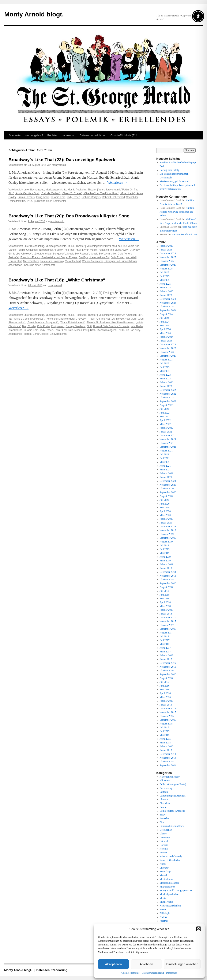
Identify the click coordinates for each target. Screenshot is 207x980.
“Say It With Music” (87, 250)
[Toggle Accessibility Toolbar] (198, 16)
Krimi (163, 864)
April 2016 (165, 693)
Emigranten (58, 326)
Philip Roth (89, 330)
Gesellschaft (166, 830)
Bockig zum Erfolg (169, 170)
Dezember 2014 (168, 754)
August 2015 (166, 724)
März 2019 (165, 561)
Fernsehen (165, 818)
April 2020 (165, 511)
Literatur (164, 868)
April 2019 (165, 557)
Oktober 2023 (167, 352)
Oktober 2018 (167, 580)
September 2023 (168, 356)
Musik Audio (166, 902)
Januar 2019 (166, 568)
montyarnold (59, 165)
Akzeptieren (113, 964)
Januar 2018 (166, 614)
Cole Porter (44, 326)
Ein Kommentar (59, 334)
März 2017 (165, 652)
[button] (199, 929)
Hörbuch (164, 841)
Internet (164, 853)
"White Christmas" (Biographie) (36, 250)
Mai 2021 (165, 462)
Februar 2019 (166, 564)
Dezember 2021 (168, 435)
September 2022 (168, 401)
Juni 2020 (165, 504)
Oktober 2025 (167, 261)
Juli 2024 (164, 318)
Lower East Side (64, 330)
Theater (92, 190)
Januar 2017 (166, 659)
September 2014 (168, 765)
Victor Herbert (73, 261)
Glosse (163, 834)
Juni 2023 (165, 367)
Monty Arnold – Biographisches (176, 890)
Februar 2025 (166, 291)
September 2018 (168, 583)
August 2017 (166, 633)
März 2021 (165, 470)
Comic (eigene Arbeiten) (172, 811)
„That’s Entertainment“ (72, 323)
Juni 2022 (165, 413)
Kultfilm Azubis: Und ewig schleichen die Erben (177, 212)
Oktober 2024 (167, 307)
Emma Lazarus (26, 197)
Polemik (164, 921)
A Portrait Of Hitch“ (170, 777)
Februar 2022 (166, 428)
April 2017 (165, 648)
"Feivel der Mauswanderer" (61, 319)
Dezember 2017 (168, 617)
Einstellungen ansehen (182, 964)
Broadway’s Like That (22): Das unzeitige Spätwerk (62, 160)
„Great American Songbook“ (49, 254)
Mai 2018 (165, 598)
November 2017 (168, 621)
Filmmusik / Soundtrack (172, 826)
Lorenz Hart (15, 261)
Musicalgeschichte (56, 190)
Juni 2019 (165, 549)
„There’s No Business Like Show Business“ (110, 323)
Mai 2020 (165, 507)
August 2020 (166, 496)
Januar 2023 (166, 386)
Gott (89, 326)
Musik (71, 190)
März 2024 (165, 333)
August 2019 (166, 542)
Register (52, 135)
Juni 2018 (165, 595)
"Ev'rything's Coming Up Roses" (26, 319)
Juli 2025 (164, 272)
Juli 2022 (164, 409)
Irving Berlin (43, 197)
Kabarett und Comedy (171, 856)
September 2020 (168, 492)
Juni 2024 (165, 322)
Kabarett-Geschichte (170, 860)
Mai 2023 (165, 371)
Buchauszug (37, 190)
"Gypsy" (82, 319)
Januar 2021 (166, 477)
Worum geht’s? (34, 135)
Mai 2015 (165, 735)
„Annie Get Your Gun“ (27, 193)
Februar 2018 (166, 610)
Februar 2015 (166, 746)
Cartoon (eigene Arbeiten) (173, 796)
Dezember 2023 (168, 344)
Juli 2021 (164, 454)
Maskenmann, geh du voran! (174, 181)
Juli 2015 (164, 727)
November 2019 (168, 530)
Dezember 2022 (168, 390)
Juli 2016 (164, 682)
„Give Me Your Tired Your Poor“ (101, 193)
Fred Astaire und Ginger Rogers (59, 257)
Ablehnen (146, 964)
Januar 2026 (166, 250)
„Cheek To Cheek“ (72, 193)
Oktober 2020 (167, 489)
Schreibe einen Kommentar (51, 201)
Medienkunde (167, 879)
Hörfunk (164, 845)
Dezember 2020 (168, 481)
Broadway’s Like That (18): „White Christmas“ (57, 280)
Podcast (164, 917)
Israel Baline (15, 330)
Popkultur (81, 190)
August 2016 (166, 678)
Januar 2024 (166, 341)
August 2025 (166, 269)
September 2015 (168, 720)
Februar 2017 (166, 655)
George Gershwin (76, 326)
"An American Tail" (132, 315)
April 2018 (165, 602)
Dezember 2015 (168, 708)
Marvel (163, 875)
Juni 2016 (165, 686)
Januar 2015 (166, 750)
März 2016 (165, 697)
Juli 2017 (164, 636)
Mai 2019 (165, 553)
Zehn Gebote (40, 334)
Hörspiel (164, 849)
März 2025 (165, 288)
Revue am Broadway (52, 261)
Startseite (15, 135)
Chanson (164, 799)
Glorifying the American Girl (94, 257)
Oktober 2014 (167, 762)
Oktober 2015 (167, 716)
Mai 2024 (165, 325)
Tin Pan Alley (133, 330)
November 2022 (168, 394)
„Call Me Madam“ (50, 193)
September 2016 (168, 674)
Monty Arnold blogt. (34, 14)
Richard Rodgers (91, 197)
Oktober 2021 (167, 443)
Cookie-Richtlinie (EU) (124, 135)
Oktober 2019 (167, 534)
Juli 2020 (164, 500)
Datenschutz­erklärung (153, 973)
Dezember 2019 (168, 526)
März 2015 (165, 743)
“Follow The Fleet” (65, 250)
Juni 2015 (165, 731)
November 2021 (168, 439)
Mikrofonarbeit (167, 887)
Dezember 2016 (168, 663)
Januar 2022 (166, 432)
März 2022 (165, 424)
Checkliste (165, 803)
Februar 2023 (166, 382)
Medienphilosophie (170, 883)
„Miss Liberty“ (128, 193)
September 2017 (168, 629)
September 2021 (168, 447)
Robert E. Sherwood (113, 197)
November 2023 (168, 348)
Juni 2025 (165, 276)
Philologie (165, 913)
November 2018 (168, 576)
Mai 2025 (165, 280)
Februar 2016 (166, 701)
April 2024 (165, 329)
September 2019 (168, 538)
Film (162, 822)
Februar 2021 (166, 473)
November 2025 (168, 257)
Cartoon (164, 792)
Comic (163, 807)
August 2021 (166, 451)
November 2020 (168, 485)
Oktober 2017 (167, 625)
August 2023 (166, 360)
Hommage (165, 837)
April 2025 (165, 284)
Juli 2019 (164, 545)
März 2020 (165, 515)
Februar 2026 (166, 246)
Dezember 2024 (168, 299)
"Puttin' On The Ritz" (99, 319)
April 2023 (165, 375)
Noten (163, 909)
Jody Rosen (73, 197)
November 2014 (168, 758)
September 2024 (168, 310)
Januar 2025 (166, 295)
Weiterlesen (117, 183)
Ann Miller (111, 254)
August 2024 (166, 314)
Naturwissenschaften (170, 906)
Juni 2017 (165, 640)
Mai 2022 (165, 416)
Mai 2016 (165, 689)
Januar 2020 (166, 523)
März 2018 (165, 606)
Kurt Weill (131, 257)
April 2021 (165, 466)
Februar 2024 (166, 337)
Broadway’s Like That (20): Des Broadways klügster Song (69, 216)
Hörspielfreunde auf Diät (184, 234)
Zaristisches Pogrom (20, 334)
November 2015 (168, 712)
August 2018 (166, 587)
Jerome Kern (58, 197)
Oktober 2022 (167, 398)
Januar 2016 (166, 705)
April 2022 (165, 420)
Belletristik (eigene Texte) (173, 784)
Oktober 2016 (167, 671)
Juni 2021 (165, 458)
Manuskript (165, 872)
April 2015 (165, 739)
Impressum (172, 973)
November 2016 (168, 667)
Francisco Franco (30, 257)
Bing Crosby (29, 326)
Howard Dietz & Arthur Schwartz (111, 326)
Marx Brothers (31, 261)
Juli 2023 (164, 363)
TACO (30, 201)
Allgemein (165, 781)
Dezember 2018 (168, 572)
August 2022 (166, 405)
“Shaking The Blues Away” (114, 250)
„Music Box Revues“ (78, 254)
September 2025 (168, 265)
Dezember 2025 (168, 253)
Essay (163, 815)
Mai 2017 (165, 644)
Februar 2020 (166, 519)
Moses (78, 330)
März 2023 (165, 379)
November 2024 (168, 303)
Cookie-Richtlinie (131, 973)
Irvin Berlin (137, 326)
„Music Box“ (97, 254)
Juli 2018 (164, 591)
